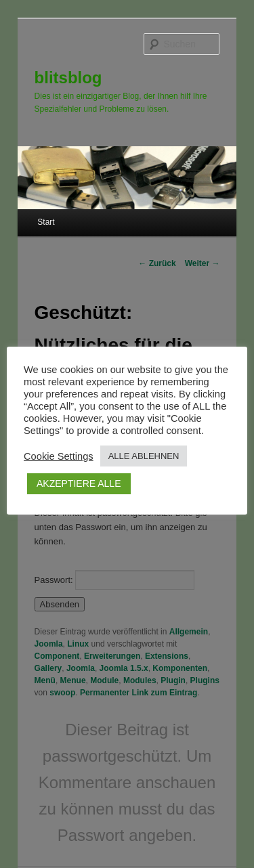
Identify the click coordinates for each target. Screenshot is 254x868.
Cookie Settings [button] (59, 456)
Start (46, 222)
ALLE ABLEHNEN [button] (144, 456)
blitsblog (68, 78)
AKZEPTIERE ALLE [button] (79, 483)
